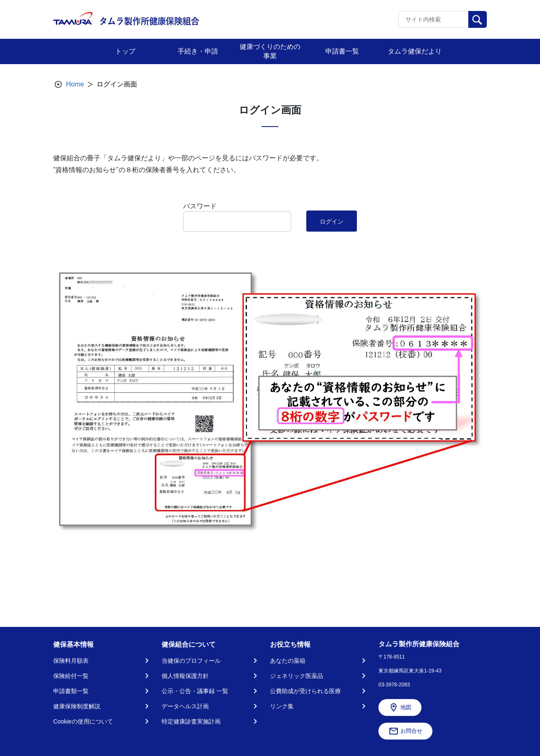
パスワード (200, 206)
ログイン (332, 221)
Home (75, 84)
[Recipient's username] (433, 19)
